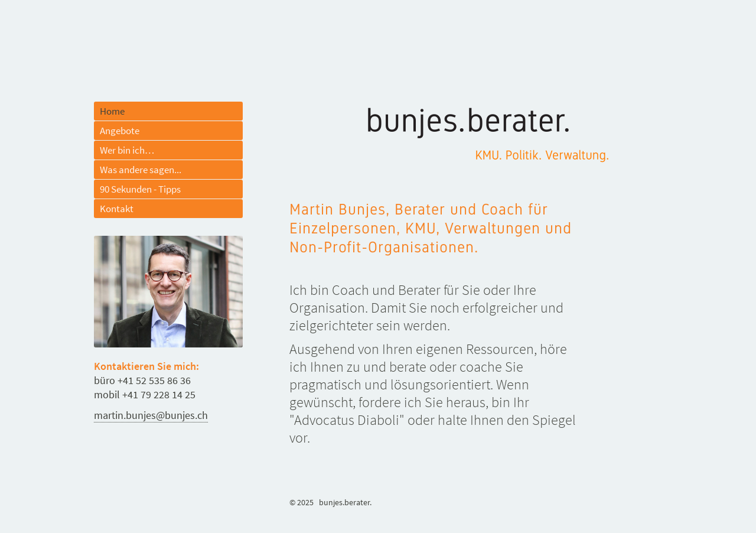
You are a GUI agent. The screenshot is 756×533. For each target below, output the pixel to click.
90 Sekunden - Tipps (140, 189)
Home (112, 111)
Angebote (120, 131)
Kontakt (117, 209)
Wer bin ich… (127, 150)
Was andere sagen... (141, 170)
